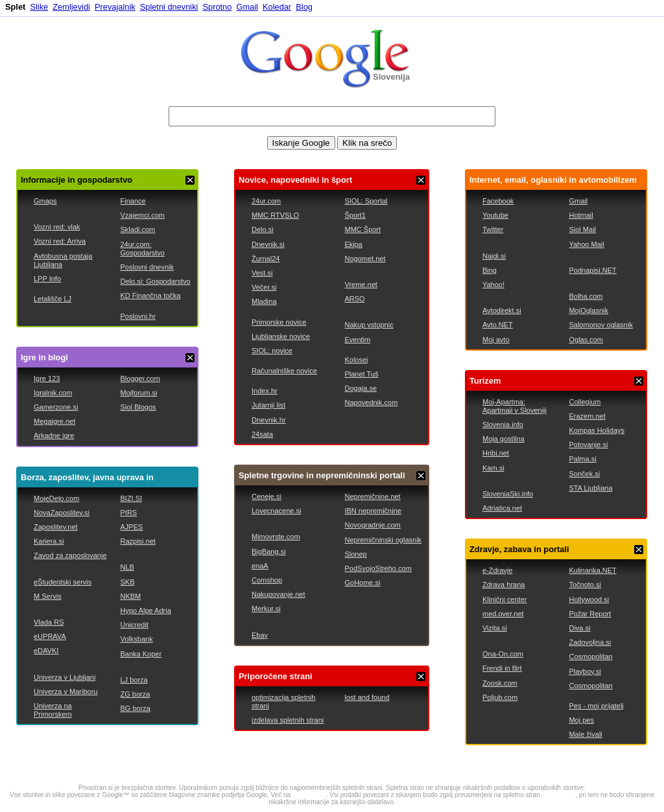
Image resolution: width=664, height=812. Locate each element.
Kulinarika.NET (592, 570)
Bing (490, 270)
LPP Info (47, 279)
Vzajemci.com (142, 215)
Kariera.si (49, 541)
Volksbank (136, 639)
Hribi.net (496, 453)
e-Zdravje (497, 570)
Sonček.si (584, 474)
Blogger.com (140, 378)
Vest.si (262, 273)
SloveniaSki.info (508, 494)
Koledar (277, 7)
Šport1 (355, 215)
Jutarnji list (268, 405)
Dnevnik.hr (269, 420)
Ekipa (353, 244)
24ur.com (266, 201)
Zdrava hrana (504, 585)
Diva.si (579, 628)
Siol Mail (582, 229)
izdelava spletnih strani (288, 720)
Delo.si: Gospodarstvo (155, 281)
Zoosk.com (500, 683)
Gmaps (45, 201)
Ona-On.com (503, 654)
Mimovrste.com (276, 537)
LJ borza (134, 680)
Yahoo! (493, 284)
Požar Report (590, 614)
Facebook (498, 201)
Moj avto (496, 340)
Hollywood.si (589, 599)
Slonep (355, 554)
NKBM (130, 596)
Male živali (585, 734)
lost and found (367, 697)
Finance (133, 201)
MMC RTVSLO (275, 215)
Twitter (493, 229)
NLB (127, 567)
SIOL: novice (272, 351)
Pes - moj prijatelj (596, 706)
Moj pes (581, 720)
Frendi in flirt (502, 668)
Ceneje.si (267, 496)
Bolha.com (586, 296)
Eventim (357, 340)
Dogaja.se (361, 388)
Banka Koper (141, 654)
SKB (127, 582)
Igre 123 (47, 378)
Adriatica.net (502, 508)
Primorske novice (279, 322)
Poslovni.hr (137, 316)
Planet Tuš (361, 374)
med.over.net (503, 614)
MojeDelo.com (56, 498)
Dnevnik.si (268, 244)
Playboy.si (585, 671)
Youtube (495, 215)
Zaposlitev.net (56, 527)
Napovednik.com (371, 402)
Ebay (260, 635)
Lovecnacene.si (276, 511)
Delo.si (263, 229)
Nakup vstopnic (369, 325)
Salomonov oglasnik (600, 325)
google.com (309, 795)
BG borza (135, 708)
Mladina (264, 301)
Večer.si (264, 287)
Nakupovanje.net (279, 594)
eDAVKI (46, 651)
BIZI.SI (131, 498)
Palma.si (582, 459)
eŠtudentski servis (63, 582)
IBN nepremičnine (373, 511)
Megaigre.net (54, 421)
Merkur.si (266, 609)
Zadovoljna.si (590, 642)
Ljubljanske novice (281, 336)
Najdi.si (494, 256)
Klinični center (504, 599)
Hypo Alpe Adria (145, 610)
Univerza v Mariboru (65, 691)
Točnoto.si (585, 585)
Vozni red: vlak (57, 227)
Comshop (267, 580)
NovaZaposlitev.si (62, 513)
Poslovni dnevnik (147, 267)
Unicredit (134, 625)
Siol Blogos (138, 407)
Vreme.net (361, 284)
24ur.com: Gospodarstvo (142, 249)
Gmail (247, 7)
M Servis (48, 596)
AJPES (131, 527)
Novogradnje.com (372, 525)
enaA (260, 566)
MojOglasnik (588, 310)
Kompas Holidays (597, 430)
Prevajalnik (115, 7)
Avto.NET (498, 325)
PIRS (128, 513)
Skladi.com (137, 229)
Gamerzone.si (56, 407)
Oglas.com (586, 340)
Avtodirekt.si (502, 310)
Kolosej (356, 360)
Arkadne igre (54, 435)
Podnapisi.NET (592, 270)
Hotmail (581, 215)
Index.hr (265, 391)
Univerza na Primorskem (53, 710)
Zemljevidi (71, 7)
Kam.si (493, 468)
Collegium (585, 402)
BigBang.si (269, 551)
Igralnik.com (53, 393)
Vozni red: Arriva (60, 241)
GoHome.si (362, 583)
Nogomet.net (365, 259)
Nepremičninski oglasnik (383, 540)
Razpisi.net (137, 541)
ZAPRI (190, 180)
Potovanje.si (588, 445)
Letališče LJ (53, 299)
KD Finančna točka (150, 296)
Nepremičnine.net (372, 496)
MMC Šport (362, 229)
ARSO (354, 299)
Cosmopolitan (590, 656)
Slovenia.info (503, 424)
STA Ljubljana (590, 488)
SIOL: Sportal (366, 201)
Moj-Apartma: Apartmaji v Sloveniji (515, 406)
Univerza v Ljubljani (65, 677)
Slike (39, 7)
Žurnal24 (266, 259)
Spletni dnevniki (169, 7)
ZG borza (135, 694)
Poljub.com (500, 697)
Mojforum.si (138, 393)
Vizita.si (495, 628)
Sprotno (218, 7)
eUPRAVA (50, 636)
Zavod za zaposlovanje (70, 555)
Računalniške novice (284, 371)
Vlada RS (49, 622)
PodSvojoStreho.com (378, 568)
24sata (262, 434)
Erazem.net (587, 416)
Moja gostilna (504, 439)
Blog (304, 7)
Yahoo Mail (586, 244)
